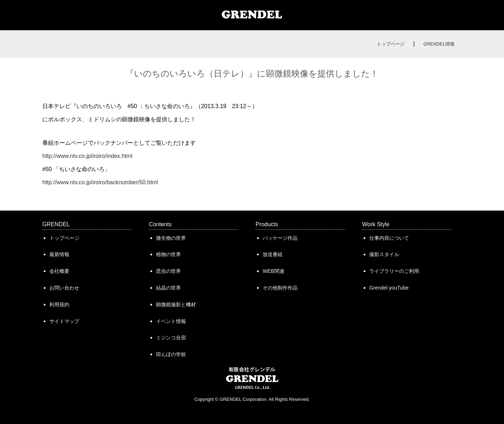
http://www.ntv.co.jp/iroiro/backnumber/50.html (100, 182)
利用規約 (59, 304)
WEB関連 (274, 271)
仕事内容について (389, 238)
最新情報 (59, 254)
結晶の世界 (168, 288)
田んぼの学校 (171, 354)
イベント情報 (171, 321)
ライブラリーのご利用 (394, 271)
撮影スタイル (384, 254)
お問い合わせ (64, 288)
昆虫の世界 (168, 271)
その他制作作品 (280, 288)
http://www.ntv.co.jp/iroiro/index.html (87, 156)
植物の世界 (168, 254)
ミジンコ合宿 (171, 338)
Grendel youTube (389, 288)
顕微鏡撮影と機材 (176, 304)
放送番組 (273, 254)
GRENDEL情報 (439, 44)
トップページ (391, 44)
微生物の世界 (171, 238)
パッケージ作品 (280, 238)
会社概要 (59, 271)
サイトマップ (64, 321)
